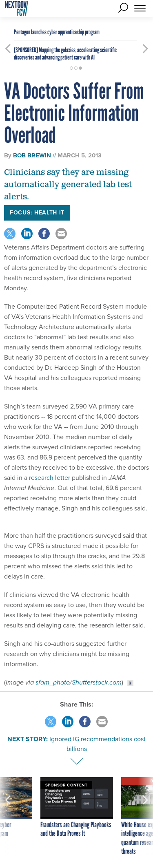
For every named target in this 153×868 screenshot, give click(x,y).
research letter (50, 478)
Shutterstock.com (97, 682)
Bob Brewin (32, 155)
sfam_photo (53, 682)
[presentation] (8, 816)
